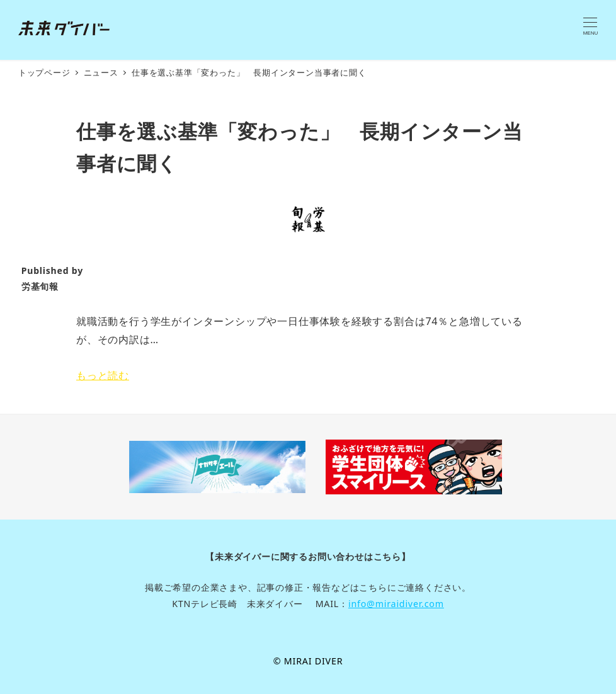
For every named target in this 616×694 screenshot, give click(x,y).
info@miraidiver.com (396, 604)
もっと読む (103, 375)
